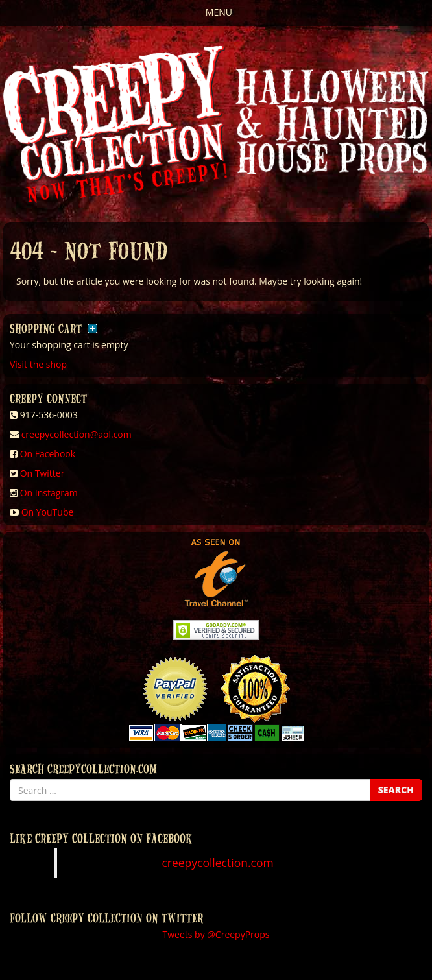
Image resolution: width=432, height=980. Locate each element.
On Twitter (42, 473)
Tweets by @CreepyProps (216, 934)
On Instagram (49, 493)
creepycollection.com (217, 863)
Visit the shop (38, 364)
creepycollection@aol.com (77, 434)
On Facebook (48, 454)
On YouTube (48, 512)
